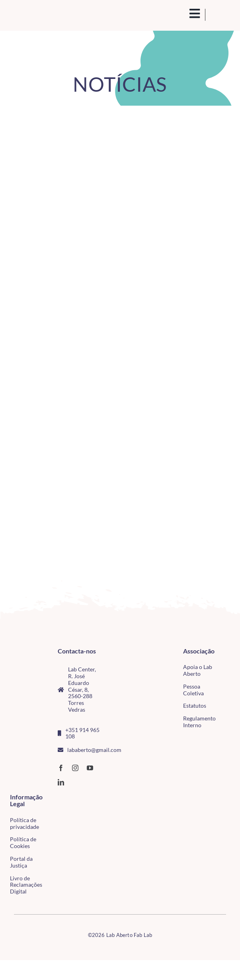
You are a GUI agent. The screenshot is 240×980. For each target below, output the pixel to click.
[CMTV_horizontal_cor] (58, 798)
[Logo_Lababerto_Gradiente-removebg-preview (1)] (36, 15)
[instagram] (75, 768)
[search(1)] (185, 14)
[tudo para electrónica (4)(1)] (58, 814)
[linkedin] (61, 782)
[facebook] (61, 768)
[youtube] (90, 768)
